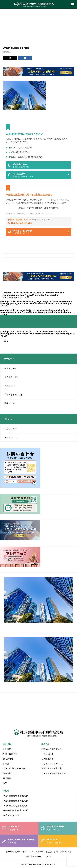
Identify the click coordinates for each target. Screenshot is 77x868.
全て (6, 341)
